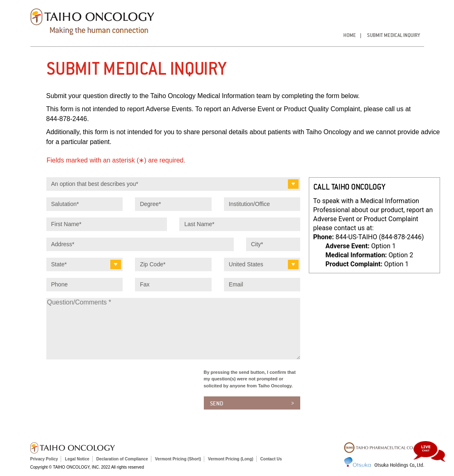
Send (217, 403)
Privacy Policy (44, 459)
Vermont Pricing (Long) (231, 459)
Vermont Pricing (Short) (178, 459)
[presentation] (109, 385)
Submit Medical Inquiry (394, 35)
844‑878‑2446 (67, 119)
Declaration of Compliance (122, 459)
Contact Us (271, 459)
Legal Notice (77, 459)
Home (350, 35)
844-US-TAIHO (380, 237)
